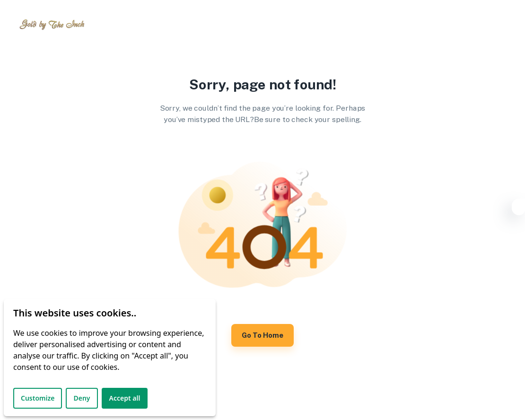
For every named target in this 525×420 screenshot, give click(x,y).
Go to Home (262, 335)
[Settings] (518, 209)
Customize (38, 398)
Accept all (125, 398)
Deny (82, 398)
